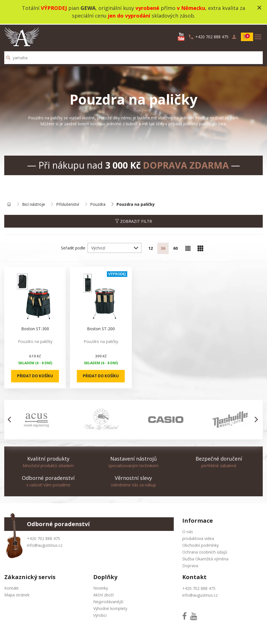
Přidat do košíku (35, 376)
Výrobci (100, 615)
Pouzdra (98, 204)
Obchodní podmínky (201, 545)
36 (163, 248)
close (259, 8)
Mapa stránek (17, 595)
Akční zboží (103, 595)
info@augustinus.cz (45, 545)
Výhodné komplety (110, 608)
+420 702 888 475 (44, 538)
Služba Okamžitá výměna (205, 559)
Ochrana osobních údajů (205, 552)
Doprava (190, 565)
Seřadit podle (73, 247)
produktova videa (198, 538)
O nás (188, 531)
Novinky (101, 588)
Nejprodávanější (108, 601)
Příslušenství (68, 204)
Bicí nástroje (34, 204)
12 (151, 248)
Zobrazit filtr (133, 221)
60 (175, 248)
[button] (11, 419)
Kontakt (11, 588)
